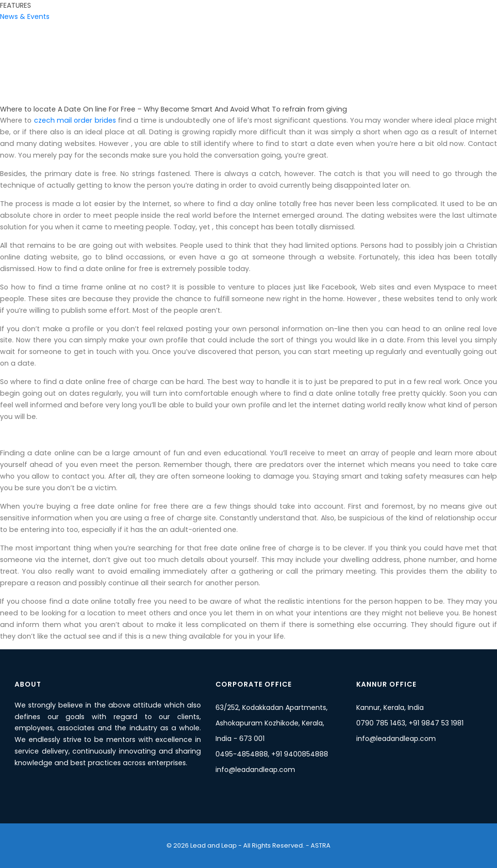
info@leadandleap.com (255, 770)
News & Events (25, 16)
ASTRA (320, 845)
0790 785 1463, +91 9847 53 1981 (410, 723)
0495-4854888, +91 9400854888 (272, 754)
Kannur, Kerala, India (390, 707)
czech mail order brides (75, 120)
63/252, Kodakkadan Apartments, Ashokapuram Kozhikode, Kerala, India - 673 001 (272, 723)
